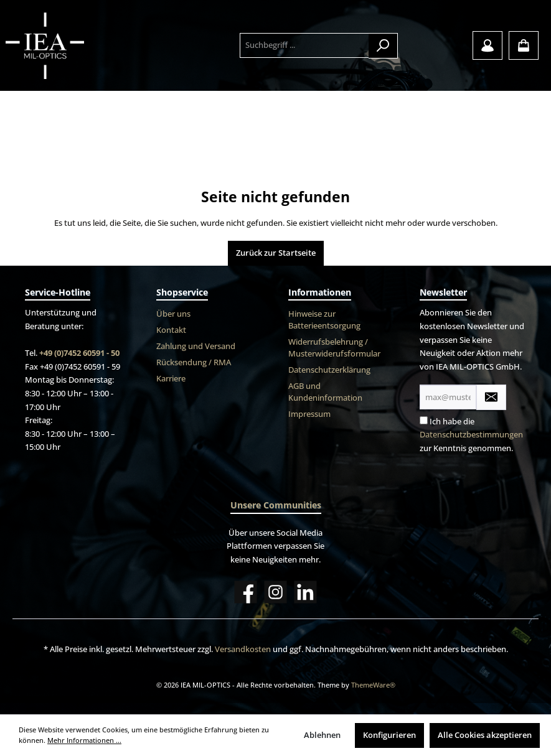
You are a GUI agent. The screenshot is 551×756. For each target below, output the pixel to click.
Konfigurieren (389, 735)
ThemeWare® (373, 685)
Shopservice (182, 292)
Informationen (320, 292)
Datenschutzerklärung (329, 370)
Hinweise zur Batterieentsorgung (324, 320)
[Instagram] (275, 592)
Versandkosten (243, 649)
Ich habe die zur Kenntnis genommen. (471, 435)
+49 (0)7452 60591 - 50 (79, 353)
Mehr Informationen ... (84, 740)
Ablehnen (322, 735)
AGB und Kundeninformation (325, 392)
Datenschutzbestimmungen (471, 435)
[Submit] (491, 397)
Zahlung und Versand (196, 346)
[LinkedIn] (305, 592)
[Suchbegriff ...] (305, 45)
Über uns (173, 314)
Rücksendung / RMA (194, 362)
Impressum (309, 414)
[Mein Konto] (487, 45)
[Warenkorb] (524, 45)
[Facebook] (246, 592)
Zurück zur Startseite (276, 253)
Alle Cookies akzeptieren (485, 735)
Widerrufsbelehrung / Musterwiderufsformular (334, 348)
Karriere (171, 379)
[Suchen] (383, 46)
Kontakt (171, 330)
